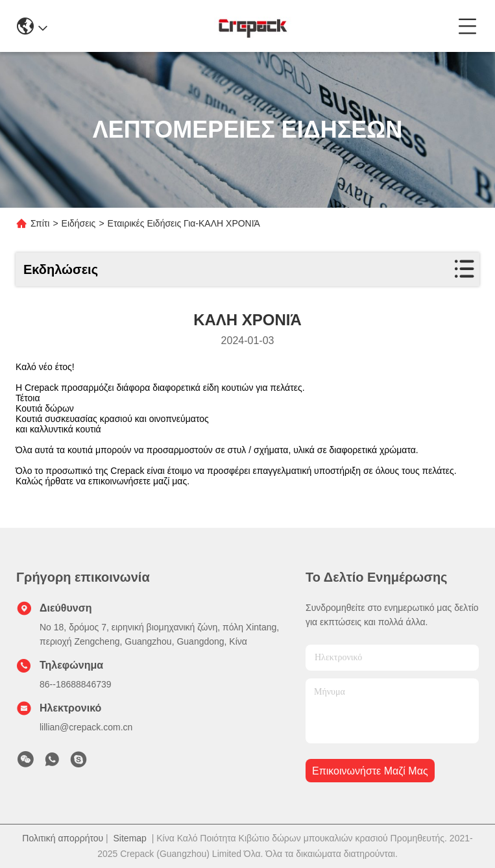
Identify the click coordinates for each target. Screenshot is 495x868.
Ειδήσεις (79, 223)
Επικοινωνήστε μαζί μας (370, 771)
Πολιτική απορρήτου (63, 838)
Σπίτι (40, 223)
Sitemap (130, 838)
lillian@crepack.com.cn (86, 727)
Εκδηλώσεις (61, 269)
